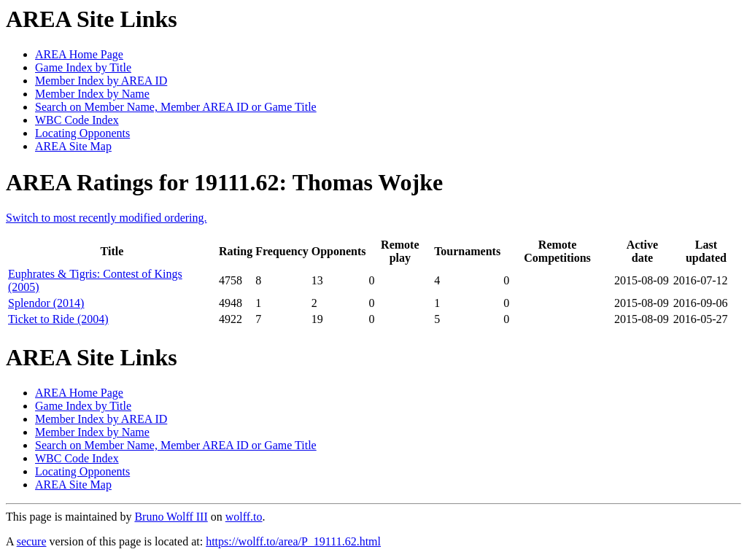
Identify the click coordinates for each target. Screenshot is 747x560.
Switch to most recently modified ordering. (107, 218)
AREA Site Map (73, 146)
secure (32, 541)
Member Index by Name (92, 94)
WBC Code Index (77, 120)
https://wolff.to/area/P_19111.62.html (293, 541)
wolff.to (244, 517)
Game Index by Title (83, 67)
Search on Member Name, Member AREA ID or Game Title (176, 107)
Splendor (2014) (46, 303)
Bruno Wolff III (171, 517)
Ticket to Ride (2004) (58, 319)
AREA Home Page (79, 54)
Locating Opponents (82, 133)
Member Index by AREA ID (101, 81)
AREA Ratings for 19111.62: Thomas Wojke (224, 182)
